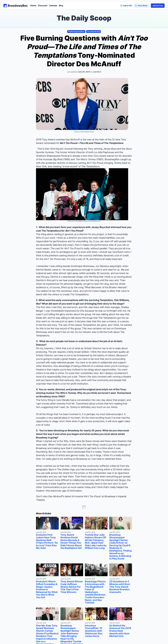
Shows (33, 6)
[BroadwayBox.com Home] (16, 6)
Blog (61, 6)
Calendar (53, 6)
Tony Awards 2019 (94, 31)
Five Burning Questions (76, 31)
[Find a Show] (141, 6)
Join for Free (158, 6)
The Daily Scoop (84, 18)
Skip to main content (84, 0)
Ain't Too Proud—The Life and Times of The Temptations (91, 143)
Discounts (43, 6)
